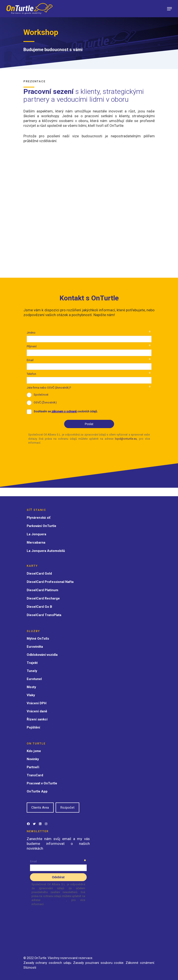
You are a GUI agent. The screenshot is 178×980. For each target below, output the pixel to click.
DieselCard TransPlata (44, 615)
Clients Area (40, 808)
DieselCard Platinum (42, 590)
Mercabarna (36, 543)
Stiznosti (30, 968)
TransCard (35, 775)
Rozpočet (67, 808)
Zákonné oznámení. (140, 963)
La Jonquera (36, 534)
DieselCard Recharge (43, 598)
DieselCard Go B (39, 607)
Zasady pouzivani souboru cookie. (99, 963)
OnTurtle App (37, 791)
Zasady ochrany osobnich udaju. (48, 963)
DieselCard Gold (39, 574)
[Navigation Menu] (169, 9)
